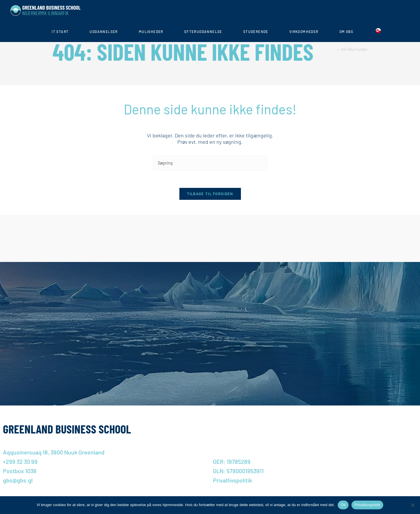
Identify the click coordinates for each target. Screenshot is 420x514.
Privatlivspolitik (367, 505)
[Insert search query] (210, 163)
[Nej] (413, 505)
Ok (343, 505)
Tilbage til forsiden (210, 194)
